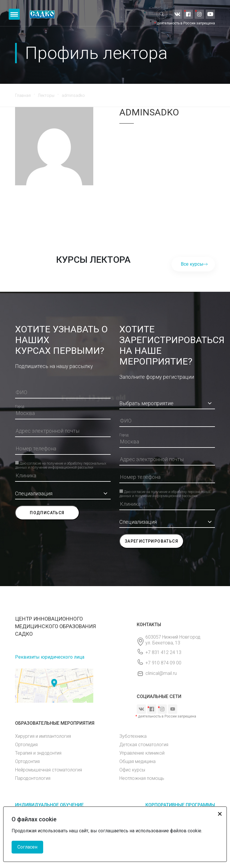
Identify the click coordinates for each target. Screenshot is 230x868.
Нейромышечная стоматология (49, 770)
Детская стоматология (144, 745)
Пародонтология (33, 778)
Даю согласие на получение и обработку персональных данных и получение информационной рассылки (61, 463)
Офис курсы (132, 770)
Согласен (27, 847)
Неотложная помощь (142, 778)
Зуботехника (133, 736)
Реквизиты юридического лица (50, 657)
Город (20, 407)
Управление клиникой (142, 753)
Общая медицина (137, 761)
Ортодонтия (27, 761)
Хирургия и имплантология (43, 736)
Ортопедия (26, 745)
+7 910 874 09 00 (163, 663)
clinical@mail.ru (161, 673)
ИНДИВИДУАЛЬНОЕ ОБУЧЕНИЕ (49, 805)
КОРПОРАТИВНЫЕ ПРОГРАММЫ (180, 805)
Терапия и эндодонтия (38, 753)
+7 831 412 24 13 (163, 652)
